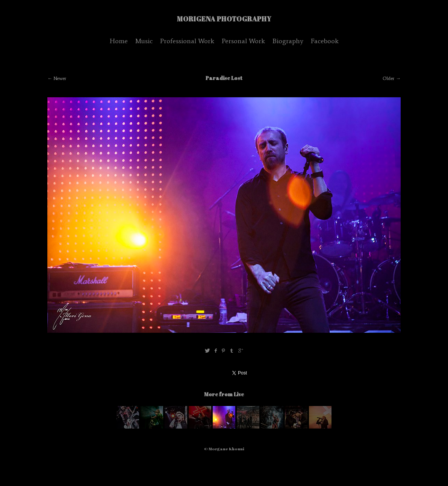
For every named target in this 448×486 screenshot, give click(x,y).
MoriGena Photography (224, 19)
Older (389, 78)
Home (119, 41)
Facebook (325, 41)
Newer (60, 78)
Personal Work (243, 41)
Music (144, 41)
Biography (288, 41)
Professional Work (187, 41)
